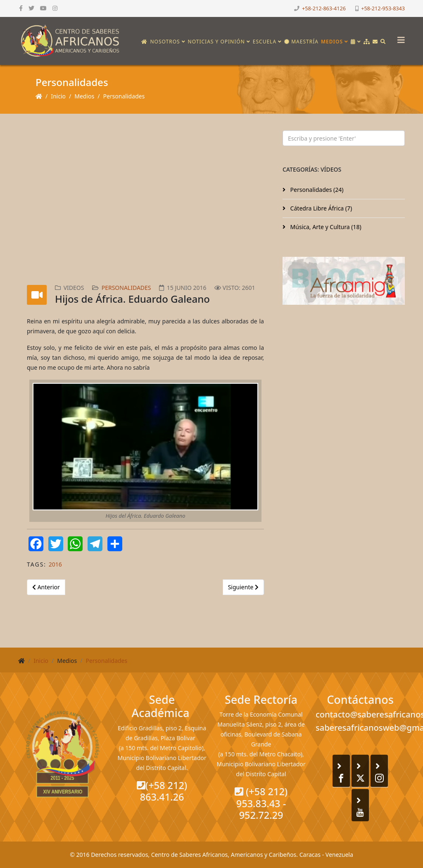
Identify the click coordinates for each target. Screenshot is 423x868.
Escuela (265, 42)
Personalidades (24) (316, 190)
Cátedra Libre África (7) (320, 208)
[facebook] (21, 8)
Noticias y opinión (216, 42)
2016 (55, 564)
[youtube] (43, 8)
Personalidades (124, 96)
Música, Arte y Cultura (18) (325, 227)
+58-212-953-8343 (383, 8)
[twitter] (31, 8)
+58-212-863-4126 (324, 8)
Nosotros (165, 42)
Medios (332, 42)
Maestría (301, 42)
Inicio (58, 96)
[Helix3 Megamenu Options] (399, 37)
